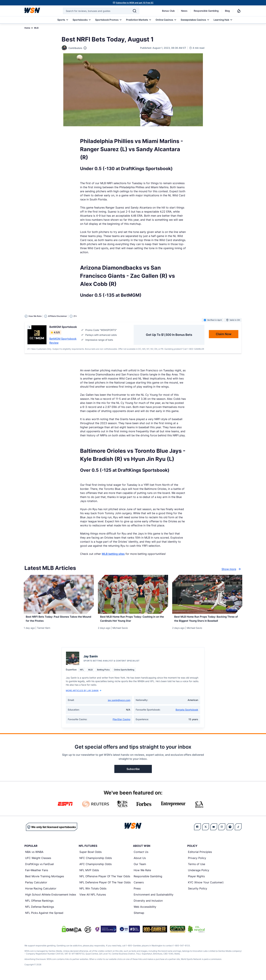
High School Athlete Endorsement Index (51, 898)
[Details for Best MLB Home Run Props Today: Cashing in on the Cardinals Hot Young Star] (133, 594)
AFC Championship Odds (96, 867)
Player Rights (196, 879)
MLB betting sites (113, 554)
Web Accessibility (145, 910)
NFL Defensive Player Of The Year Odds (105, 885)
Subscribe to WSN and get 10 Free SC (135, 3)
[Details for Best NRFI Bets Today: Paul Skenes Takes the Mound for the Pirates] (59, 594)
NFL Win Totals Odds (93, 891)
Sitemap (139, 916)
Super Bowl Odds (91, 855)
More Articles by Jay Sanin (84, 694)
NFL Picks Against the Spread (44, 916)
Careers (139, 885)
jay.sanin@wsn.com (119, 703)
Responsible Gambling (206, 11)
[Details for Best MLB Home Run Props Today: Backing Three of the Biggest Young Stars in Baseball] (207, 594)
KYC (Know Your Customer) (206, 885)
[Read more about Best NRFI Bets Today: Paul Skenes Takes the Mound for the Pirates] (59, 620)
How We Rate (142, 873)
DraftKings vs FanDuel (39, 867)
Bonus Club (168, 11)
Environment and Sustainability (154, 898)
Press (137, 891)
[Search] (135, 11)
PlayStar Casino (121, 722)
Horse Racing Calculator (41, 891)
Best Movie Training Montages (45, 879)
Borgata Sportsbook (187, 713)
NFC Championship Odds (96, 861)
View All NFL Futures (93, 898)
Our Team (140, 867)
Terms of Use (197, 867)
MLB (36, 28)
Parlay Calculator (36, 885)
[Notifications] (239, 11)
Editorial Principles (200, 855)
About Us (140, 861)
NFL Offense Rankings (39, 904)
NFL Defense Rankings (40, 910)
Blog (227, 11)
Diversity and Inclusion (148, 904)
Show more (232, 569)
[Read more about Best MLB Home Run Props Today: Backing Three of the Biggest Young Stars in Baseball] (207, 620)
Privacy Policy (197, 861)
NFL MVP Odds (89, 873)
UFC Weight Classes (38, 861)
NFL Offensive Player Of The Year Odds (105, 879)
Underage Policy (199, 873)
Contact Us (141, 855)
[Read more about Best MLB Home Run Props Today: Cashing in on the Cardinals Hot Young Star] (133, 620)
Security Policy (198, 891)
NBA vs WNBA (34, 855)
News (184, 11)
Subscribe (133, 772)
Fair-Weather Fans (37, 873)
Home (27, 28)
